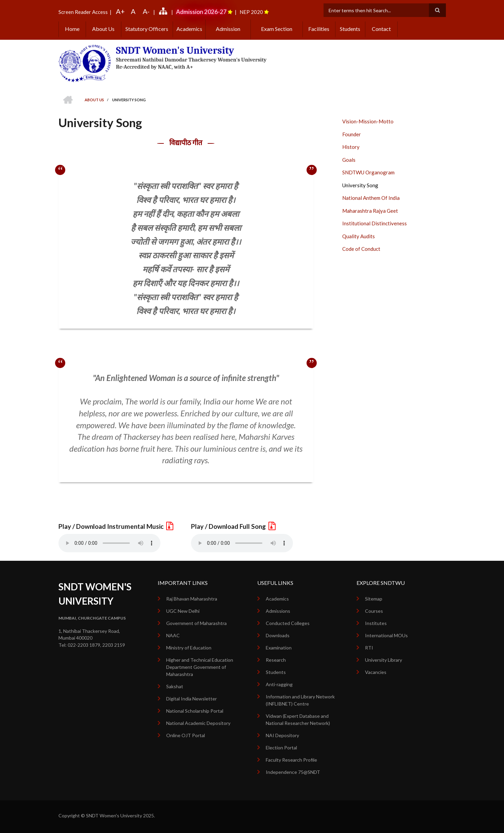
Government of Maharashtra (196, 623)
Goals (349, 160)
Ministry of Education (189, 648)
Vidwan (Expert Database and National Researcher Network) (298, 719)
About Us (103, 29)
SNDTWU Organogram (368, 172)
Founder (352, 134)
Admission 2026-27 (201, 12)
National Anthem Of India (371, 198)
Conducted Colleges (288, 623)
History (351, 147)
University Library (384, 660)
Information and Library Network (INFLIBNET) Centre (300, 700)
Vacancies (376, 672)
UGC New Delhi (183, 611)
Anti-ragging (279, 684)
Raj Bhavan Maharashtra (192, 599)
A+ (120, 11)
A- (146, 11)
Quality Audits (359, 236)
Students (350, 29)
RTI (369, 648)
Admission (228, 29)
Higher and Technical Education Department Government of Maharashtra (200, 667)
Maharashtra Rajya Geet (370, 211)
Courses (374, 611)
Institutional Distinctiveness (375, 223)
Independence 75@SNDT (293, 772)
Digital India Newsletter (192, 699)
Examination (279, 648)
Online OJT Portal (186, 735)
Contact (381, 29)
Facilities (319, 29)
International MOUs (386, 635)
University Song (360, 185)
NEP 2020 (251, 12)
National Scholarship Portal (195, 711)
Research (276, 660)
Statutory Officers (147, 29)
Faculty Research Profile (291, 760)
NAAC (173, 635)
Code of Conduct (361, 249)
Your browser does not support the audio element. (109, 543)
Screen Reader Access (83, 12)
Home (72, 29)
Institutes (376, 623)
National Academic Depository (198, 723)
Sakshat (175, 686)
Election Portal (281, 748)
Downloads (278, 635)
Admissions (278, 611)
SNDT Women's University (175, 50)
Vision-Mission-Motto (368, 121)
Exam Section (277, 29)
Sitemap (374, 599)
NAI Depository (282, 735)
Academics (189, 29)
